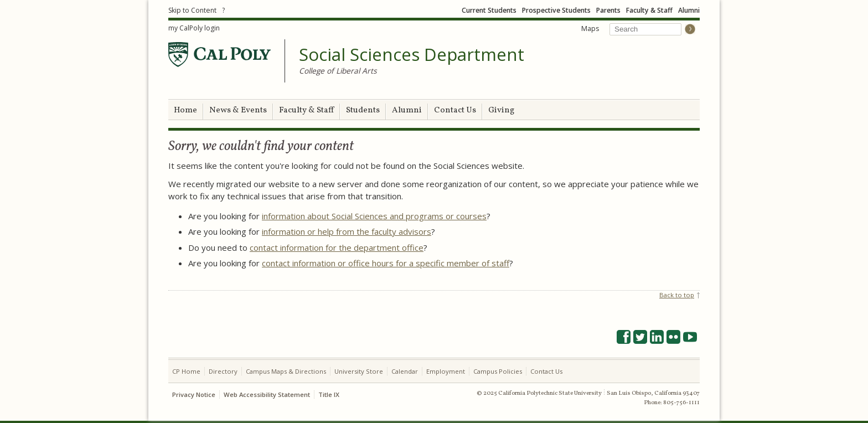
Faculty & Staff (649, 10)
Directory (223, 371)
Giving (501, 110)
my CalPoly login (194, 28)
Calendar (405, 371)
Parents (608, 10)
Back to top (677, 295)
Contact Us (455, 110)
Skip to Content (192, 10)
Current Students (489, 10)
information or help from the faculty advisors (347, 231)
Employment (446, 371)
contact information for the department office (337, 247)
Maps (590, 29)
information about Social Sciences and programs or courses (374, 216)
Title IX (329, 394)
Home (185, 110)
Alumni (689, 10)
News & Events (238, 110)
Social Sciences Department (412, 55)
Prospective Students (556, 10)
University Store (359, 371)
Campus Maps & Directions (286, 371)
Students (363, 110)
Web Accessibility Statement (267, 394)
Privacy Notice (194, 394)
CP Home (186, 371)
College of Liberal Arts (338, 71)
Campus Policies (498, 371)
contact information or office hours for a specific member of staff (386, 263)
